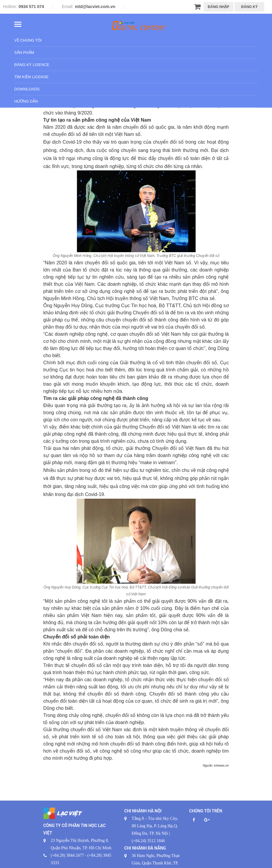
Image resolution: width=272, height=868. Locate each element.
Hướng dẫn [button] (26, 102)
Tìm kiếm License (31, 77)
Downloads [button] (27, 89)
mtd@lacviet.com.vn (95, 7)
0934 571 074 (31, 7)
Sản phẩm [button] (24, 53)
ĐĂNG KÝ (249, 7)
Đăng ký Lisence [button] (32, 65)
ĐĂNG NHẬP (218, 7)
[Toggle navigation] (18, 25)
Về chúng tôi (28, 41)
